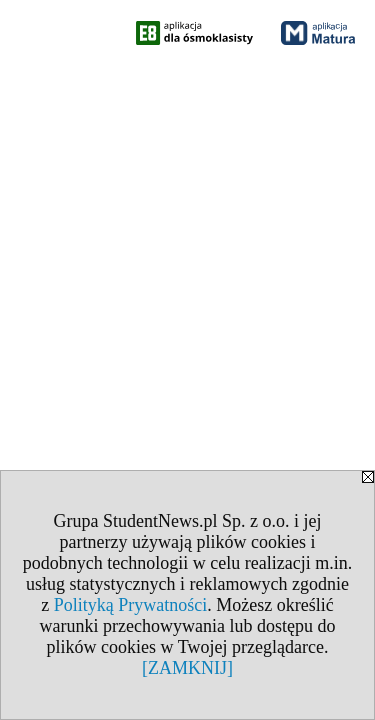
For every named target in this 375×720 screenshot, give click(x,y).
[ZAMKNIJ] (187, 668)
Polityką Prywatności (131, 605)
